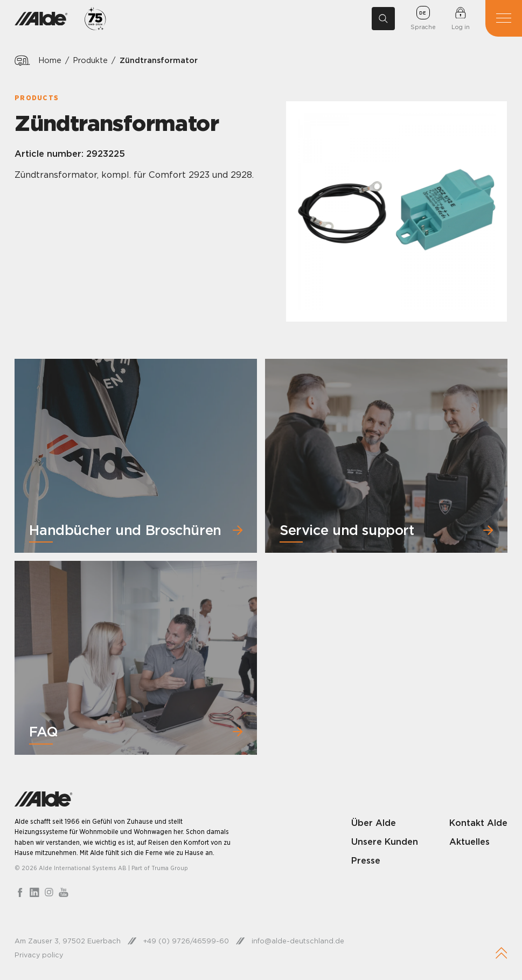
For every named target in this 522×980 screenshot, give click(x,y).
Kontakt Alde (478, 823)
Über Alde (374, 823)
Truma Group (170, 868)
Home (50, 60)
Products (37, 98)
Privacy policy (39, 955)
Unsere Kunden (385, 842)
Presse (366, 861)
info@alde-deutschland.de (298, 941)
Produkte (91, 60)
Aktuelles (469, 842)
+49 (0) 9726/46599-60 (186, 941)
